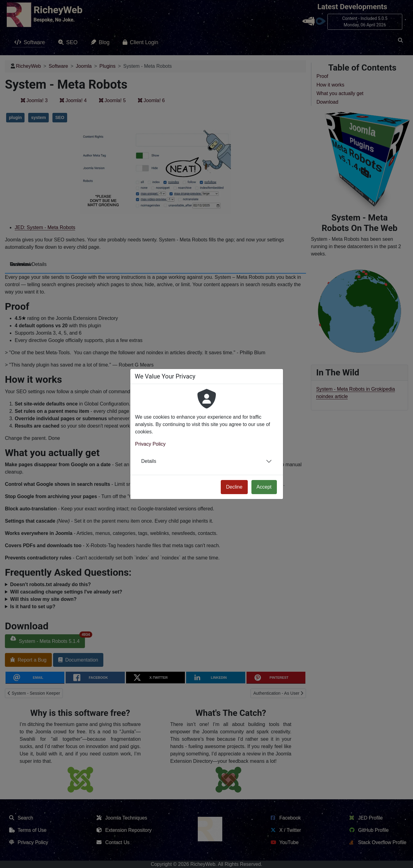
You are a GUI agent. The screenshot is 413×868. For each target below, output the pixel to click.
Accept (264, 487)
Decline (234, 487)
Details (149, 461)
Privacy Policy (151, 444)
